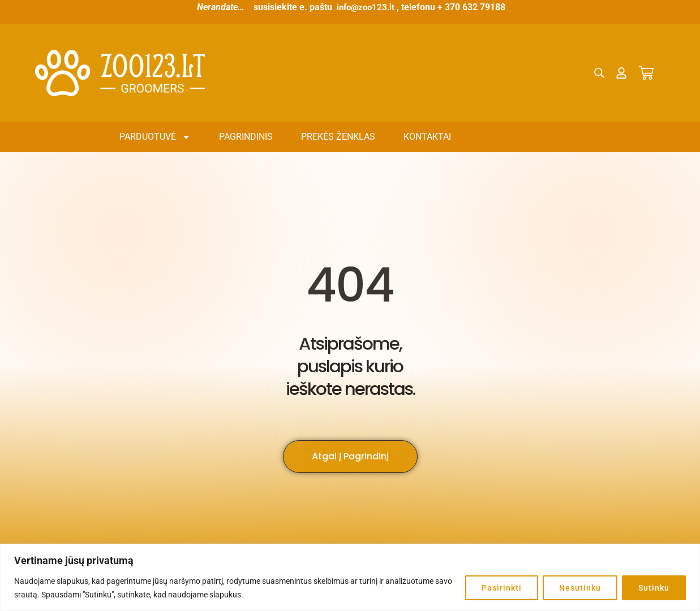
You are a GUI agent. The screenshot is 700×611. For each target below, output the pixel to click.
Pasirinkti (502, 588)
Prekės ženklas (338, 137)
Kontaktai (427, 137)
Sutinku (654, 588)
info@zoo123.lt (366, 7)
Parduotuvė (155, 137)
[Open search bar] (600, 73)
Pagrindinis (246, 137)
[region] (350, 577)
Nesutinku (580, 588)
